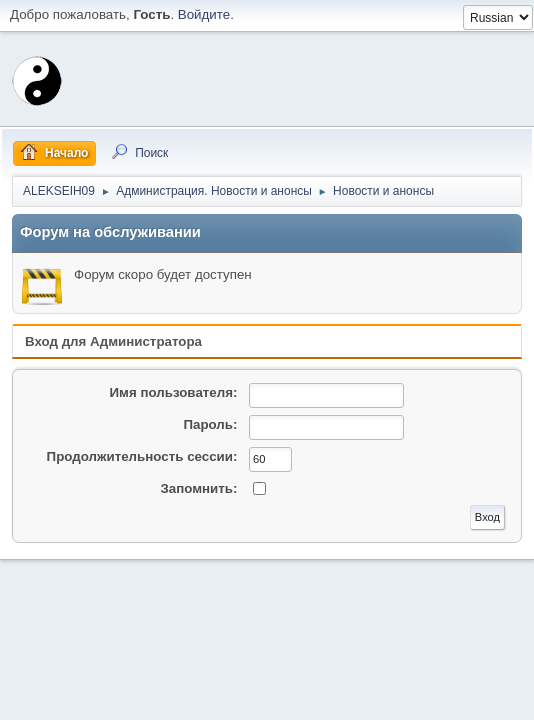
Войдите (204, 14)
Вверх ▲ (507, 699)
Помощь (350, 699)
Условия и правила (427, 699)
